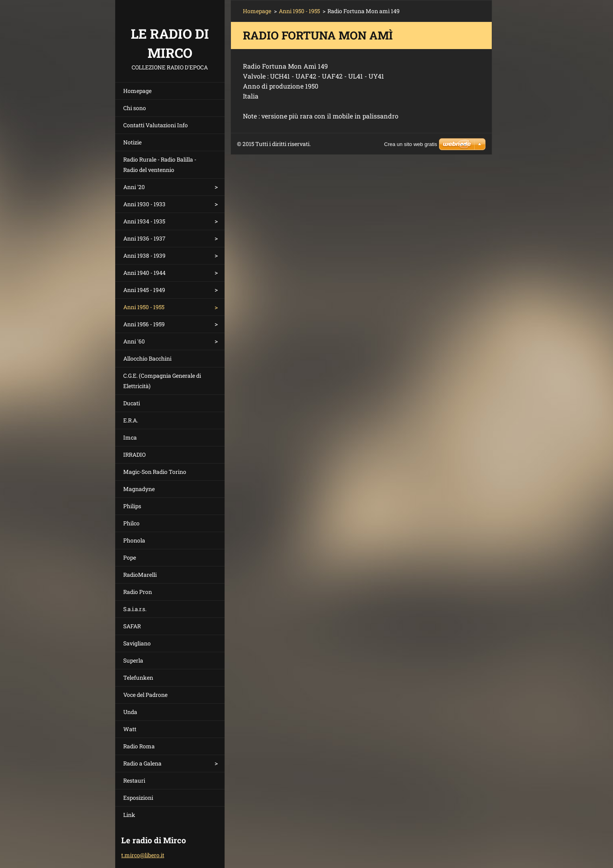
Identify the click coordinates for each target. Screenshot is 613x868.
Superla (133, 660)
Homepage (137, 91)
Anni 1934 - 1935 (144, 221)
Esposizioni (138, 798)
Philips (132, 506)
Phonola (134, 540)
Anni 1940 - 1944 (144, 273)
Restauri (134, 780)
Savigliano (137, 643)
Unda (130, 712)
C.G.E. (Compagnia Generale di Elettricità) (162, 381)
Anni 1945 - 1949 (144, 290)
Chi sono (135, 108)
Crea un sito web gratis (411, 144)
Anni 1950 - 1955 (144, 307)
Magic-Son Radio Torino (155, 472)
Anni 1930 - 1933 (144, 204)
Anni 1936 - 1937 (144, 238)
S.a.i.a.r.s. (135, 609)
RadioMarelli (140, 575)
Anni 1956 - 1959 (144, 324)
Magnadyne (139, 489)
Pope (130, 557)
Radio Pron (138, 592)
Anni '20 (134, 187)
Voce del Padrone (145, 695)
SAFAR (132, 626)
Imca (130, 437)
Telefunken (138, 678)
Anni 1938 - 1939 (144, 255)
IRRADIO (134, 455)
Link (129, 815)
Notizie (132, 142)
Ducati (132, 403)
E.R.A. (131, 420)
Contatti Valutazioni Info (156, 125)
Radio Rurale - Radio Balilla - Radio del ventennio (160, 165)
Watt (130, 729)
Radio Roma (139, 746)
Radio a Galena (142, 763)
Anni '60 (134, 341)
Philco (131, 523)
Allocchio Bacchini (147, 358)
